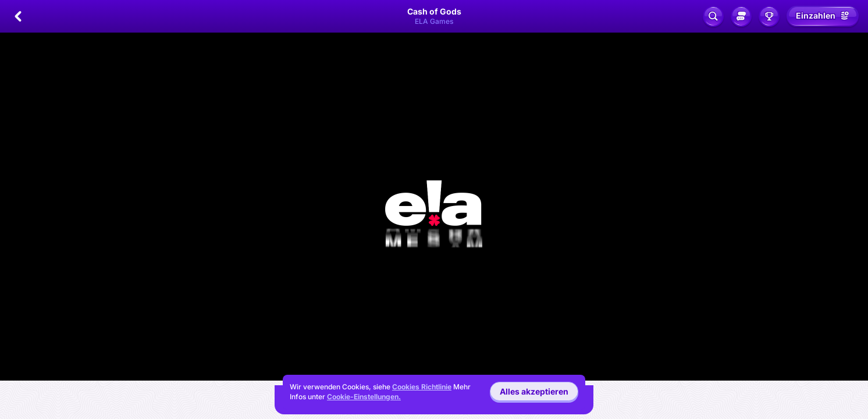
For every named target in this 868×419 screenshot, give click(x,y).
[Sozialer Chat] (741, 16)
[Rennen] (769, 16)
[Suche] (713, 16)
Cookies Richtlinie (422, 387)
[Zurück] (18, 16)
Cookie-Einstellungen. (364, 397)
